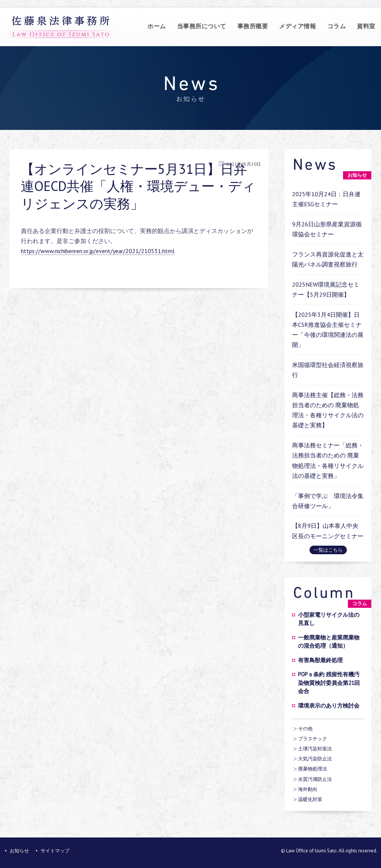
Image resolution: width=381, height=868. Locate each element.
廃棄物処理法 (313, 769)
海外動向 (308, 789)
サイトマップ (55, 851)
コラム (337, 26)
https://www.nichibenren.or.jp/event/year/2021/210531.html (98, 251)
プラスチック (313, 739)
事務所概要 (253, 26)
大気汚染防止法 (315, 759)
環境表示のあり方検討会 (329, 706)
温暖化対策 (310, 799)
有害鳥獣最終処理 (320, 660)
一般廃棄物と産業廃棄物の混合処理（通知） (329, 642)
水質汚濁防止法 (315, 779)
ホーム (157, 26)
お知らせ (19, 851)
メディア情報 (297, 26)
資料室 (366, 26)
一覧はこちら (328, 550)
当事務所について (202, 26)
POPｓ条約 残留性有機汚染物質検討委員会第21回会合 (329, 683)
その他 (305, 729)
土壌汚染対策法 (315, 749)
